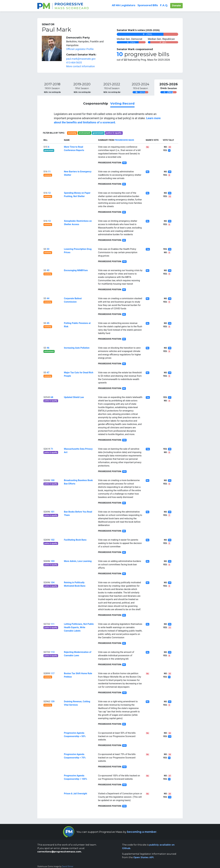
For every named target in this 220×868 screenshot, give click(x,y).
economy (72, 133)
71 (52, 449)
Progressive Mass (124, 140)
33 (48, 249)
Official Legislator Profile (80, 49)
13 (49, 221)
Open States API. (144, 857)
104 (53, 582)
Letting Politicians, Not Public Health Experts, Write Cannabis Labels (79, 627)
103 (53, 561)
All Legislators (124, 5)
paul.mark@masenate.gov (81, 59)
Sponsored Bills (148, 5)
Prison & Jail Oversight (76, 794)
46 (48, 348)
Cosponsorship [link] (96, 103)
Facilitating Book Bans (75, 540)
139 (53, 701)
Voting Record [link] (122, 103)
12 (49, 193)
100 (53, 480)
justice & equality (114, 133)
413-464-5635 (74, 63)
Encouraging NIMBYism (76, 270)
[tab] (52, 88)
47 (48, 373)
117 (53, 673)
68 (52, 397)
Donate (177, 5)
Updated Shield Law (74, 397)
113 (53, 652)
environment (85, 133)
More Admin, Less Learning (78, 561)
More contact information (81, 66)
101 (53, 512)
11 (49, 172)
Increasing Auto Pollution (77, 348)
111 (53, 624)
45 (48, 323)
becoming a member (142, 832)
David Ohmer (68, 866)
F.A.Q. (164, 5)
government (98, 133)
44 (48, 298)
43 (48, 270)
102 (53, 540)
